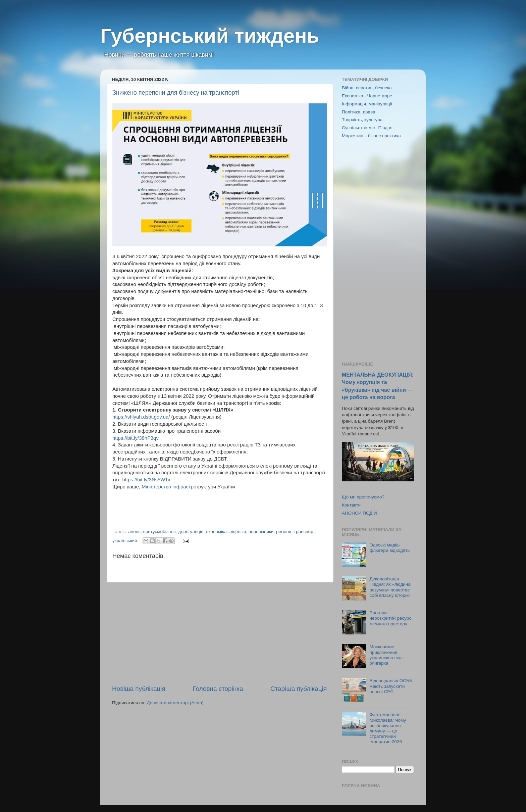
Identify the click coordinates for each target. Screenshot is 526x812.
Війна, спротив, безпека (367, 88)
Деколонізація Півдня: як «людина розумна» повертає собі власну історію (390, 587)
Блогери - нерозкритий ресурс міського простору (390, 618)
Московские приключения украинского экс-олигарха (387, 655)
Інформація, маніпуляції (367, 104)
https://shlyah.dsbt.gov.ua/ (141, 417)
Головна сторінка (218, 689)
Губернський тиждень (210, 36)
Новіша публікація (139, 689)
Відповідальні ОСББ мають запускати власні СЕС (391, 686)
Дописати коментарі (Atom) (175, 703)
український (125, 541)
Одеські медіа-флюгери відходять (389, 548)
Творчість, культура (362, 120)
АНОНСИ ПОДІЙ (359, 513)
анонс (134, 532)
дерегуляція (191, 532)
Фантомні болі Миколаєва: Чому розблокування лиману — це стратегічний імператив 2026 (388, 728)
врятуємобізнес (160, 532)
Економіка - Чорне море (367, 96)
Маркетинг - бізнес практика (371, 136)
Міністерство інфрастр (168, 487)
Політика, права (359, 112)
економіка (216, 532)
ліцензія (238, 532)
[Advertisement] (219, 633)
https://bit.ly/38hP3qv (135, 438)
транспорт (304, 532)
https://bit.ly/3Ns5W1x (146, 480)
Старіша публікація (299, 689)
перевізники (261, 532)
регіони (284, 532)
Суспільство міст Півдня (367, 128)
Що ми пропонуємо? (363, 497)
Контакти (351, 505)
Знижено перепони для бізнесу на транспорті (176, 93)
